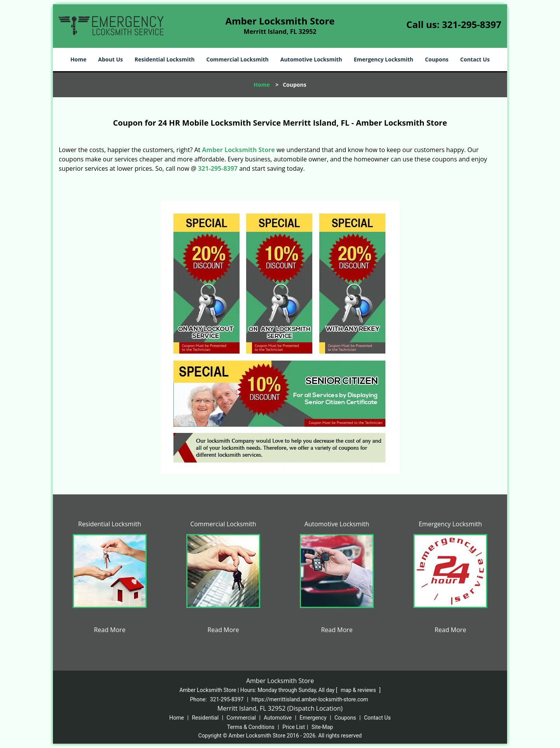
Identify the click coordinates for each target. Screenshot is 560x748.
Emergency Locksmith (384, 59)
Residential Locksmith (165, 59)
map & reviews (359, 690)
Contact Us (475, 59)
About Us (110, 59)
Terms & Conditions (251, 727)
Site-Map (322, 727)
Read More (109, 630)
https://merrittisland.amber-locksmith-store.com (310, 699)
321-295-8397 (472, 24)
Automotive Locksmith (311, 59)
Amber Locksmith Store (238, 150)
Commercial (241, 718)
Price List (294, 727)
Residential (205, 718)
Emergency (313, 718)
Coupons (437, 59)
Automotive (278, 718)
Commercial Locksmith (237, 59)
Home (78, 59)
